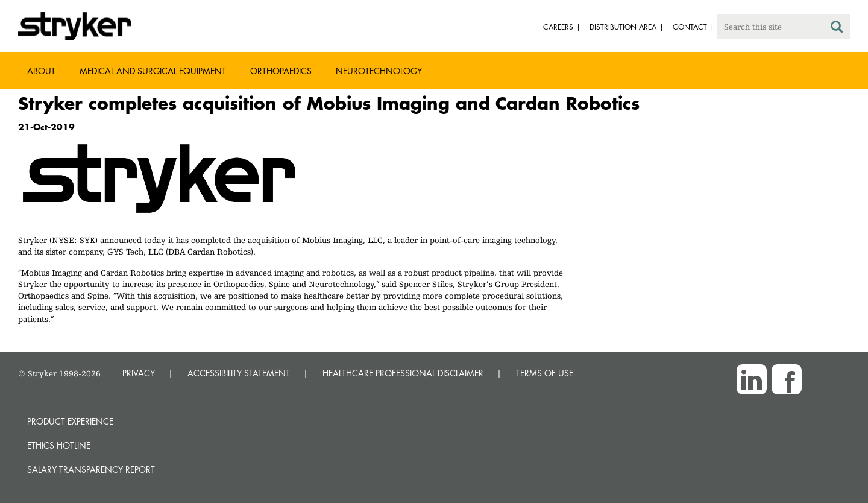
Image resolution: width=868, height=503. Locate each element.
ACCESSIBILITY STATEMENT (239, 373)
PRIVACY (139, 373)
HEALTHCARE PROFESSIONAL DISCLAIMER (403, 373)
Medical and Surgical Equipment (153, 71)
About (41, 71)
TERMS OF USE (545, 373)
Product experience (70, 421)
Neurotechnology (379, 71)
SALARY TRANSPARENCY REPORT (91, 470)
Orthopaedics (281, 71)
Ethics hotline (59, 445)
